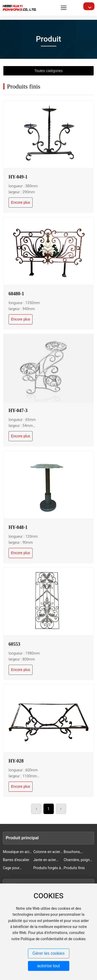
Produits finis (74, 868)
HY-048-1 (18, 527)
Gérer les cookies (48, 953)
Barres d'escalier (16, 860)
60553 (14, 644)
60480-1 (16, 294)
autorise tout (48, 966)
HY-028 (16, 761)
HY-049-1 (18, 177)
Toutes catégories (49, 71)
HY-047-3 (18, 411)
